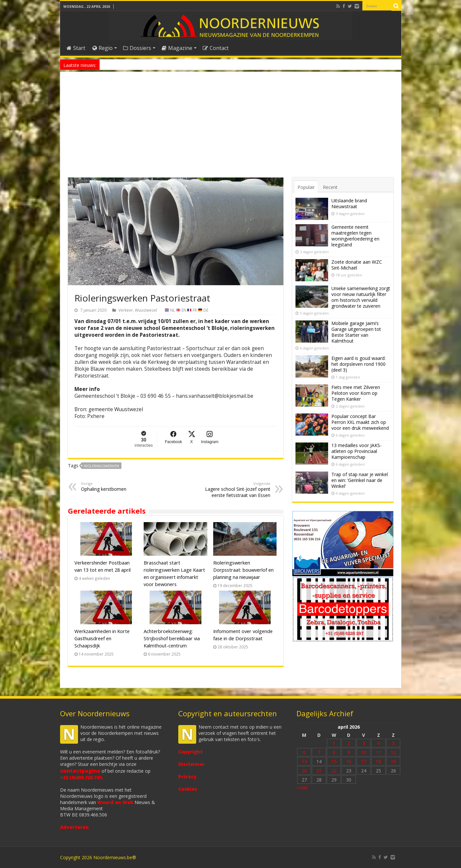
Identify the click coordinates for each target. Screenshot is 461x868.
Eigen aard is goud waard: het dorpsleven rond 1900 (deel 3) (358, 364)
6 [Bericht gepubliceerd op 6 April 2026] (304, 752)
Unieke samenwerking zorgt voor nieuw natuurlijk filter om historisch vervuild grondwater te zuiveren (361, 297)
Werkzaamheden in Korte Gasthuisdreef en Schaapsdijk (102, 638)
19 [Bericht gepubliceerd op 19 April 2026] (393, 761)
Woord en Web (115, 802)
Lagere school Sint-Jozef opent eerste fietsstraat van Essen (237, 490)
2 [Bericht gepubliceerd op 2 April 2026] (349, 743)
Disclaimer (191, 764)
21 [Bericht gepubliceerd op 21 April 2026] (319, 771)
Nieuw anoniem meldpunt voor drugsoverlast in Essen (152, 64)
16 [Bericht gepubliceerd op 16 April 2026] (349, 761)
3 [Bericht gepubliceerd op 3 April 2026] (364, 743)
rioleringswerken (102, 466)
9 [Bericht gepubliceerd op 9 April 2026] (349, 752)
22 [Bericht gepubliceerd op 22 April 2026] (334, 771)
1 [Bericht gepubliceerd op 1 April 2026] (334, 743)
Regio (103, 48)
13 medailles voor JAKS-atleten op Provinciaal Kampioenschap (357, 451)
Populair (306, 187)
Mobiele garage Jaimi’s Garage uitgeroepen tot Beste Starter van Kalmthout (356, 332)
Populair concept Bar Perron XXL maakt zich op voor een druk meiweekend (360, 422)
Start (76, 48)
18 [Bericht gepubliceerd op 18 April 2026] (378, 761)
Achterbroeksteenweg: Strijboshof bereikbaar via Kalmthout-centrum (172, 638)
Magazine (177, 48)
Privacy (187, 776)
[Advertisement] (231, 129)
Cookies (188, 789)
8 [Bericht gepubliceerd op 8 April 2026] (334, 752)
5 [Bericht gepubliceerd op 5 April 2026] (393, 743)
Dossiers (137, 48)
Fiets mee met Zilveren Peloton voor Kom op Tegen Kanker (356, 393)
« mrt (302, 788)
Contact (216, 48)
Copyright (191, 752)
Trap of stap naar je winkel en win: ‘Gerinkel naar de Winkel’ (360, 480)
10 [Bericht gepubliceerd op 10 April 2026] (364, 752)
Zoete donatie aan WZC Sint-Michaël (357, 265)
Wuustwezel (146, 310)
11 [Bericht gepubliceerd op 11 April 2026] (378, 752)
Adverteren (74, 827)
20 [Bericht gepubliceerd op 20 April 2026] (304, 771)
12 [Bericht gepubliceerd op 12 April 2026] (393, 752)
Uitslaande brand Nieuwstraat (349, 203)
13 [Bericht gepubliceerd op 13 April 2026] (304, 761)
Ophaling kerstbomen (114, 487)
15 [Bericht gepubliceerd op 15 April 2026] (334, 761)
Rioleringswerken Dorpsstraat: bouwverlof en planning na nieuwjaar (243, 570)
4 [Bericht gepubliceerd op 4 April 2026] (378, 743)
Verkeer (126, 310)
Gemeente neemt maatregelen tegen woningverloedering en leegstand (355, 236)
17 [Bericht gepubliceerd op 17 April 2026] (364, 761)
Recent (330, 187)
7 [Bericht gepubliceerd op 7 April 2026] (319, 752)
